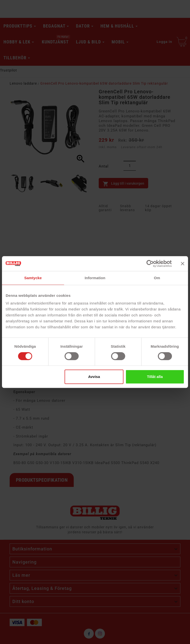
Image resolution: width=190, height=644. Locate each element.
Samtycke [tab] (33, 278)
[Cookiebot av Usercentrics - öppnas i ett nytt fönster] (150, 264)
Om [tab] (157, 278)
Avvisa (94, 377)
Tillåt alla (155, 377)
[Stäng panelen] (183, 264)
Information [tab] (95, 278)
